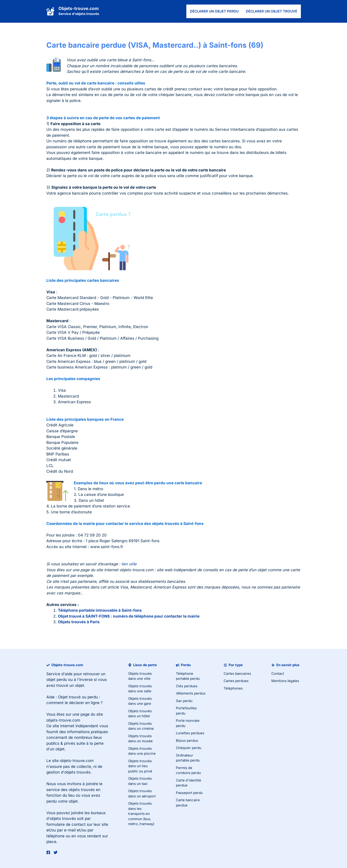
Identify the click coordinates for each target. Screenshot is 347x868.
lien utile (129, 564)
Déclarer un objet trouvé (272, 11)
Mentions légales (285, 681)
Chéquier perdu (189, 748)
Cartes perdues (236, 681)
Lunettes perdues (190, 733)
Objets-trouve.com (79, 9)
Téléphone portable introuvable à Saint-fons (100, 610)
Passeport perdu (189, 793)
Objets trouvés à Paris (79, 622)
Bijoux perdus (187, 741)
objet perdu (57, 680)
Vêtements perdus (191, 693)
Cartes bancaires (237, 674)
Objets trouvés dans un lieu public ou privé (140, 766)
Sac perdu (184, 701)
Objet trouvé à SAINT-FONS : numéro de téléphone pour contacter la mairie (129, 616)
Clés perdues (187, 686)
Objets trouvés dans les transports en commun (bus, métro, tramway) (141, 814)
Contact (278, 674)
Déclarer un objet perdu (214, 11)
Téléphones (233, 688)
